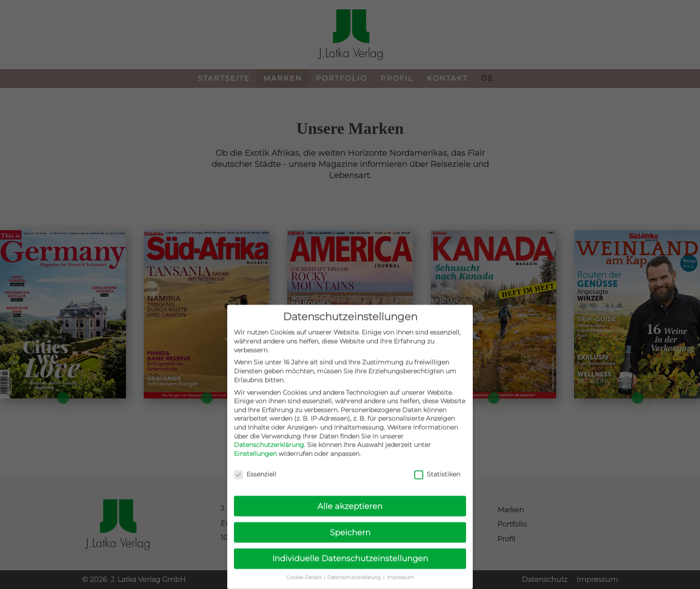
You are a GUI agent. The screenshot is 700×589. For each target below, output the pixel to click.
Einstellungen (255, 462)
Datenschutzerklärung (269, 453)
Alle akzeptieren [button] (350, 514)
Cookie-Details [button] (304, 586)
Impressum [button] (400, 586)
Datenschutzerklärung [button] (355, 586)
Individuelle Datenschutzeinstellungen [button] (350, 567)
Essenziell (255, 483)
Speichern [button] (350, 541)
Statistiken (437, 483)
